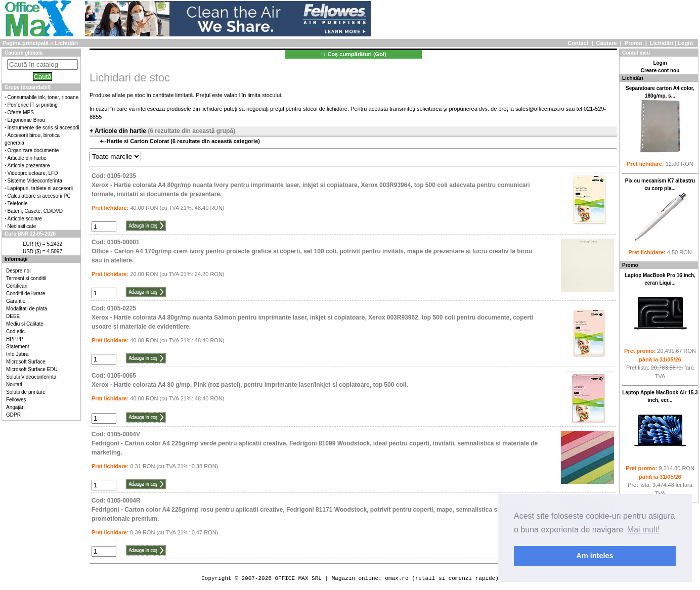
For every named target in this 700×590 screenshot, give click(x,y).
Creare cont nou (660, 71)
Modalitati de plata (27, 309)
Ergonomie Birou (26, 120)
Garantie (16, 301)
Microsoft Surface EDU (32, 369)
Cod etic (15, 331)
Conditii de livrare (26, 293)
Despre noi (18, 271)
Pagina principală (26, 43)
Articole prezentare (29, 166)
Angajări (15, 407)
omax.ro (397, 578)
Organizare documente (33, 150)
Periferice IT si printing (33, 105)
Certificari (17, 286)
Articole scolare (25, 219)
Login (685, 43)
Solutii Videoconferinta (31, 377)
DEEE (13, 316)
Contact (578, 43)
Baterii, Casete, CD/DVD (35, 211)
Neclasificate (22, 226)
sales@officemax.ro (540, 109)
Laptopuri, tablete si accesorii (40, 188)
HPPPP (15, 339)
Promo (633, 43)
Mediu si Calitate (25, 324)
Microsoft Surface (26, 362)
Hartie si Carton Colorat (139, 141)
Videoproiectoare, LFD (33, 173)
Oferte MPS (21, 112)
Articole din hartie (27, 158)
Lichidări (662, 43)
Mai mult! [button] (644, 530)
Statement (18, 347)
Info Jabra (17, 354)
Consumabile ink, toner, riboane (43, 97)
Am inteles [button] (595, 556)
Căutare (607, 43)
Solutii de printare (26, 392)
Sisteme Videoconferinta (35, 181)
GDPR (13, 415)
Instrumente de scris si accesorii (43, 128)
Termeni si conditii (26, 278)
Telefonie (18, 203)
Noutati (14, 384)
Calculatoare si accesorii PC (39, 196)
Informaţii (16, 259)
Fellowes (16, 400)
